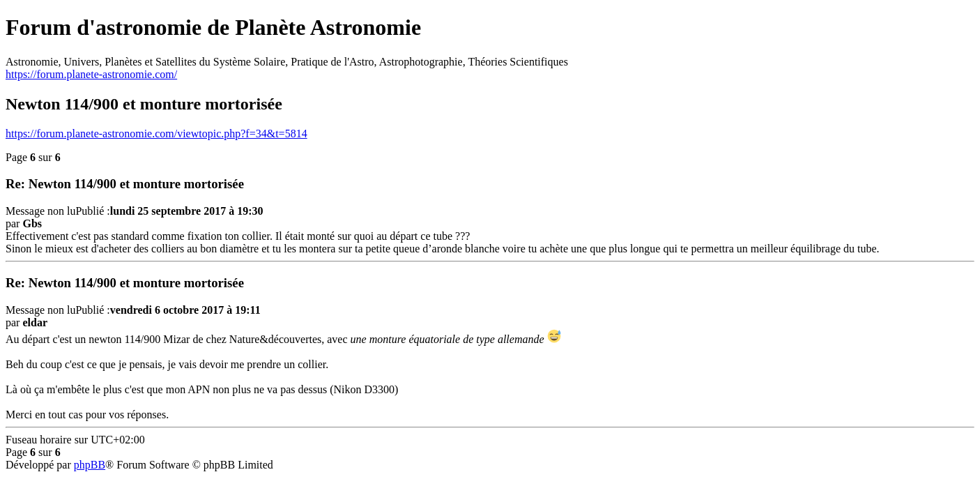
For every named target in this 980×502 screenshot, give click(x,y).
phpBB (90, 465)
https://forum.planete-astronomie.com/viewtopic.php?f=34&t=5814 (156, 134)
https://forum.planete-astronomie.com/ (91, 74)
